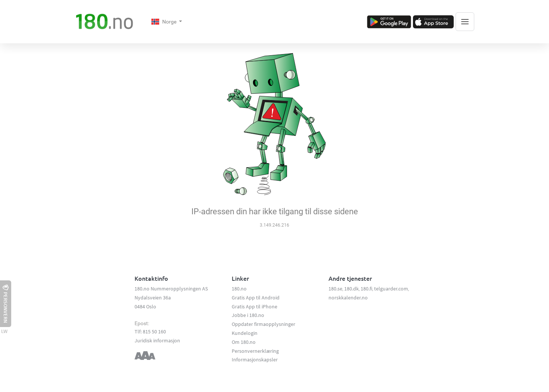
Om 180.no (244, 342)
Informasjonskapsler (255, 360)
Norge (164, 22)
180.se (335, 289)
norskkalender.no (348, 298)
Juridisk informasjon (157, 340)
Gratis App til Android (256, 298)
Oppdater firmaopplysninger (263, 324)
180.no (239, 289)
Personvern (6, 304)
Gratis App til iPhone (255, 307)
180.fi (366, 289)
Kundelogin (245, 333)
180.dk (351, 289)
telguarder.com (391, 289)
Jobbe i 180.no (248, 315)
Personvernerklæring (255, 351)
